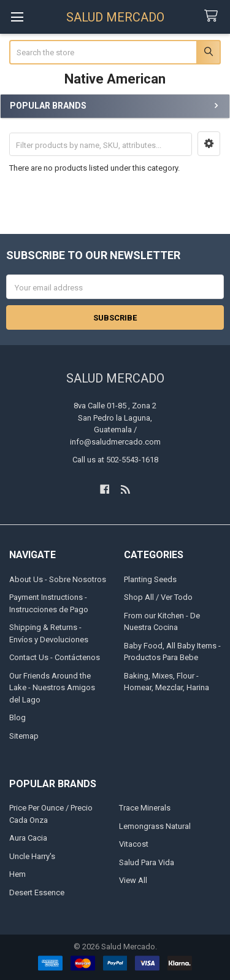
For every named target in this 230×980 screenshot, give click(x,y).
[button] (209, 144)
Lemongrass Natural (155, 826)
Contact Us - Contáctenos (55, 657)
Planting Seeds (150, 579)
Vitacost (134, 844)
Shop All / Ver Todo (158, 597)
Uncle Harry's (32, 856)
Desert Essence (37, 892)
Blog (17, 717)
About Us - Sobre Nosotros (58, 579)
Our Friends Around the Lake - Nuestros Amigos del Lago (52, 688)
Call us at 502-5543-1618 (115, 460)
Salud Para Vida (147, 862)
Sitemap (24, 736)
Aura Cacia (28, 838)
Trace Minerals (145, 808)
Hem (17, 874)
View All (133, 880)
